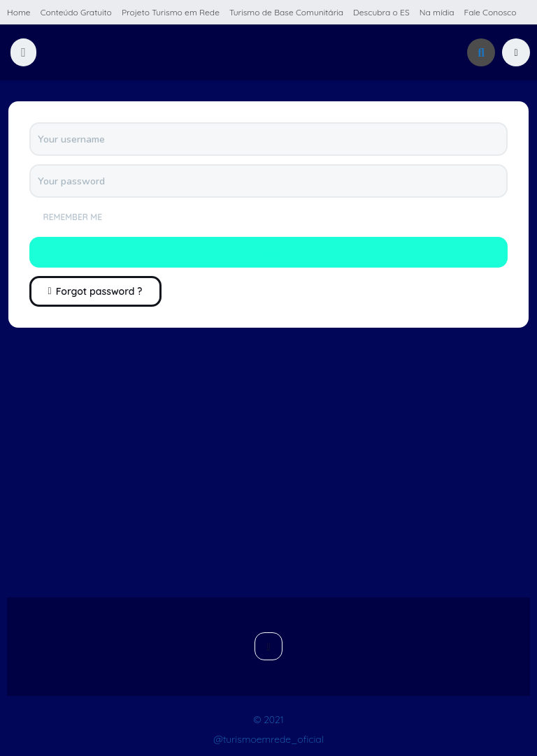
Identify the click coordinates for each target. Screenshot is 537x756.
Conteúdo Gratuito (76, 12)
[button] (23, 52)
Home (19, 12)
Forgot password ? (95, 291)
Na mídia (437, 12)
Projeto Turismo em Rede (171, 12)
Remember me (73, 217)
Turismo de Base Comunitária (286, 12)
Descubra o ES (381, 12)
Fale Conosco (491, 12)
